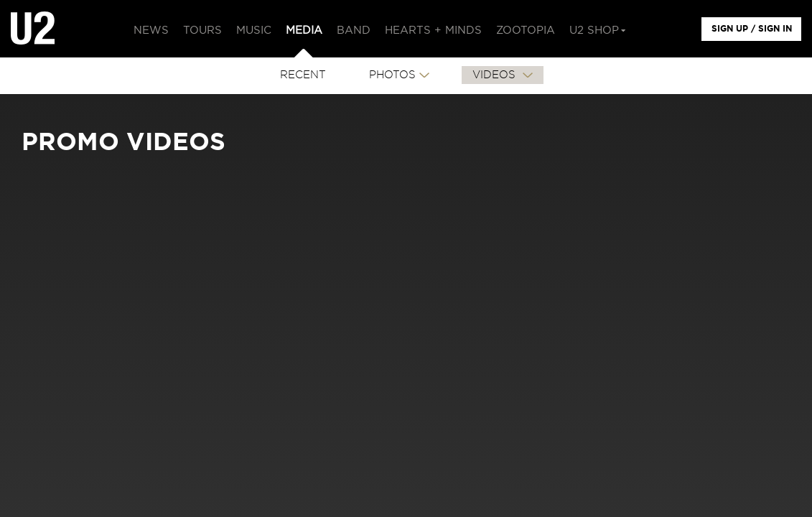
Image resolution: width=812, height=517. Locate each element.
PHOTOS (392, 75)
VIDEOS (496, 75)
